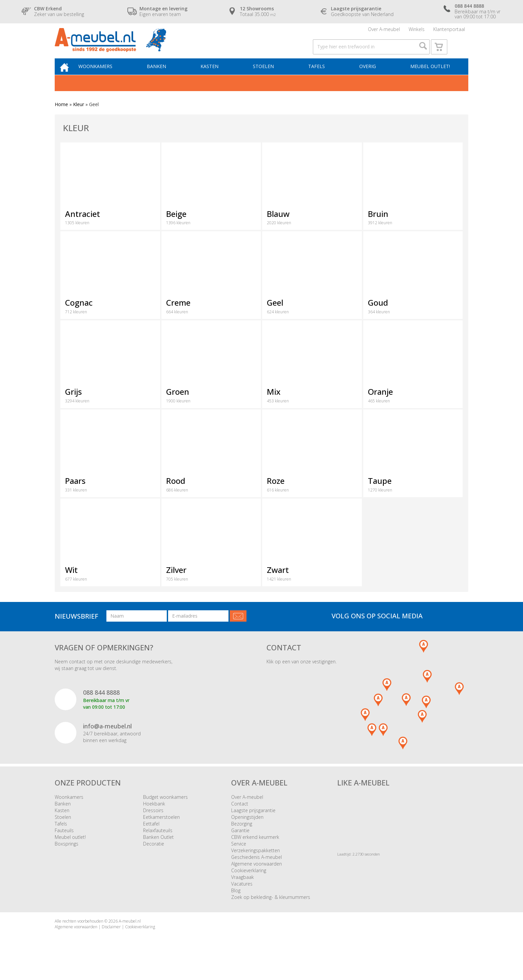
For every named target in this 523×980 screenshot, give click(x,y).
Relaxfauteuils (158, 844)
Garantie (240, 844)
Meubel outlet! (429, 79)
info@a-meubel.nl (107, 740)
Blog (236, 904)
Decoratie (154, 857)
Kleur (79, 118)
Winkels (417, 32)
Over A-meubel (384, 32)
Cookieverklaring (249, 884)
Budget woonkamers (165, 811)
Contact (240, 817)
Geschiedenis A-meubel (256, 871)
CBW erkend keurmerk (255, 851)
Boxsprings (67, 857)
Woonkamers (106, 79)
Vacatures (242, 897)
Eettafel (151, 837)
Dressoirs (153, 824)
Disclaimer (111, 941)
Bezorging (242, 837)
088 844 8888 (101, 706)
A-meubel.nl (130, 935)
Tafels (320, 79)
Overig (369, 79)
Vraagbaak (242, 891)
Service (239, 857)
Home (61, 118)
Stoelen (268, 79)
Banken (165, 79)
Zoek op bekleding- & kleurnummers (271, 911)
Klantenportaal (449, 32)
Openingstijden (247, 831)
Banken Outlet (158, 851)
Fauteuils (64, 844)
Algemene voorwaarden (256, 877)
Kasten (216, 79)
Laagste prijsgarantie (253, 824)
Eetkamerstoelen (161, 831)
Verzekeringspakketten (255, 864)
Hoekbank (154, 817)
